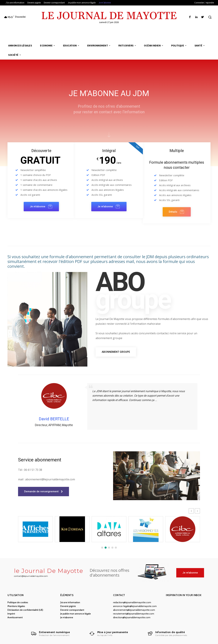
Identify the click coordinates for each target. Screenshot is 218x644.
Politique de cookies (18, 602)
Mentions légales (16, 606)
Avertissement (15, 617)
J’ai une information (70, 602)
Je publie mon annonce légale (76, 614)
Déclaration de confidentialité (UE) (25, 610)
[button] (210, 17)
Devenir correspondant (72, 610)
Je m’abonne (67, 617)
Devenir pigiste (68, 606)
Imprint (11, 614)
